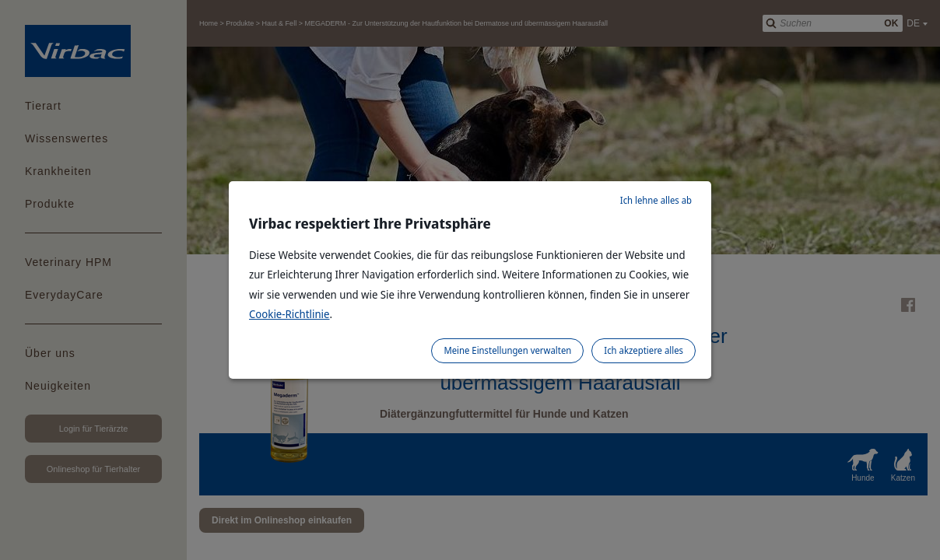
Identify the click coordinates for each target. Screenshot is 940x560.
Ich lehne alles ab (656, 200)
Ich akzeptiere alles (644, 350)
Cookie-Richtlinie (289, 314)
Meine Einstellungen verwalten (507, 350)
